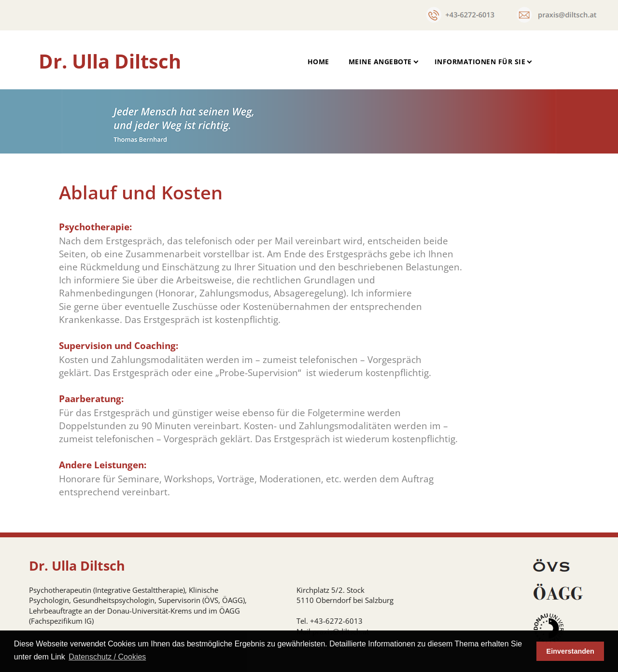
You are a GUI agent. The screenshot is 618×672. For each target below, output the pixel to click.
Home (318, 62)
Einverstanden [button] (570, 651)
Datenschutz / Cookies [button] (107, 657)
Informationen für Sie (480, 62)
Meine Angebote (380, 62)
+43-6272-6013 (336, 621)
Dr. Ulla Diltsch (110, 61)
